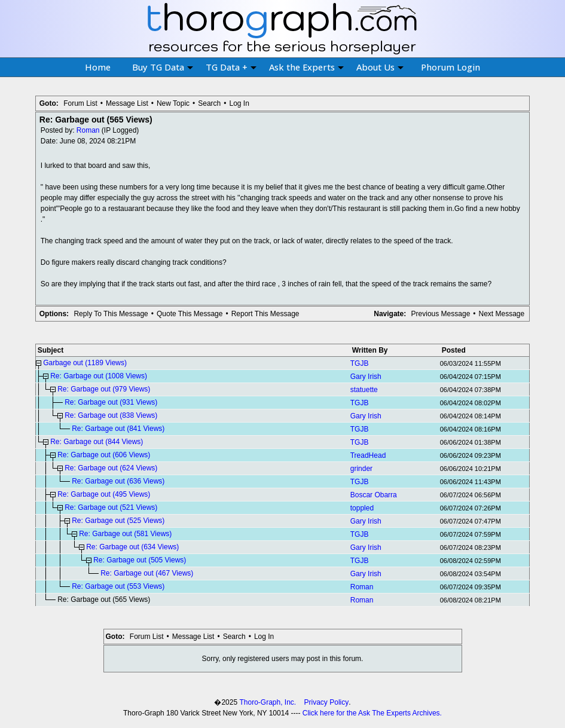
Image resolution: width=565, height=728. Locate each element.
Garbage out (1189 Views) (85, 363)
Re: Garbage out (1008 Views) (99, 376)
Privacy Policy (327, 702)
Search (209, 103)
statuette (364, 390)
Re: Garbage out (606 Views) (104, 455)
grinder (361, 469)
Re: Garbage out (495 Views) (104, 494)
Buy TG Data (163, 67)
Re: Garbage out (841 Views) (118, 429)
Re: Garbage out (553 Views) (118, 586)
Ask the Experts (306, 67)
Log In (239, 103)
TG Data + (231, 67)
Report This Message (265, 314)
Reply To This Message (111, 314)
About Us (380, 67)
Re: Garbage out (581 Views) (125, 534)
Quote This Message (190, 314)
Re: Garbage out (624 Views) (111, 468)
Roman (88, 130)
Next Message (502, 314)
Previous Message (441, 314)
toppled (362, 508)
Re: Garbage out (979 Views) (104, 389)
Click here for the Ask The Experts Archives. (372, 713)
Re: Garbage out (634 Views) (132, 547)
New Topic (173, 103)
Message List (127, 103)
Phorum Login (451, 67)
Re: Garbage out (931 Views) (111, 402)
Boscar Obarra (374, 495)
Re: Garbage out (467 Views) (147, 573)
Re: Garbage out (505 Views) (140, 560)
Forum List (80, 103)
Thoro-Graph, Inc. (268, 702)
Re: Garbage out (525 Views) (118, 521)
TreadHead (368, 455)
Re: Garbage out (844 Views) (97, 442)
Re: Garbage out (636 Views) (118, 481)
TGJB (360, 363)
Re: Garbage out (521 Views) (111, 507)
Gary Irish (366, 377)
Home (98, 67)
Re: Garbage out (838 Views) (111, 415)
